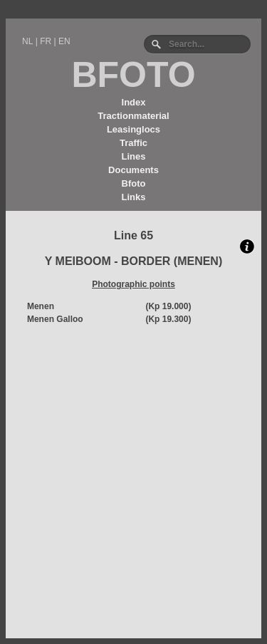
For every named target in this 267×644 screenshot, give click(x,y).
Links (134, 197)
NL (27, 41)
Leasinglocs (133, 129)
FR (46, 41)
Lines (134, 156)
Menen (41, 306)
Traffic (133, 143)
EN (64, 41)
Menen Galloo (55, 319)
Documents (133, 170)
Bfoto (134, 183)
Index (134, 102)
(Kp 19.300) (168, 319)
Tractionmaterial (133, 116)
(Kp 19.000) (168, 306)
